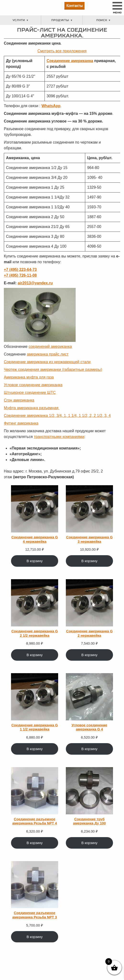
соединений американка (50, 347)
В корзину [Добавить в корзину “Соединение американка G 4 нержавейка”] (35, 561)
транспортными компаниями (59, 437)
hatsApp (53, 106)
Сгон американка (19, 400)
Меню (117, 12)
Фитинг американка (21, 423)
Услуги (19, 20)
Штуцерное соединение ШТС (30, 393)
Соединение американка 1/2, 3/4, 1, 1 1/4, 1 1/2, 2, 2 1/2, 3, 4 (57, 416)
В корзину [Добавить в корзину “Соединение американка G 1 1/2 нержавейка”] (35, 749)
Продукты (60, 20)
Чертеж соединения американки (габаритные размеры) (53, 370)
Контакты (74, 5)
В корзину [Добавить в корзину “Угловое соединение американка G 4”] (89, 749)
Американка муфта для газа (29, 377)
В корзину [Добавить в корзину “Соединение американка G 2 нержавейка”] (89, 655)
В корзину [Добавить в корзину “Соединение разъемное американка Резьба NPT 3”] (35, 937)
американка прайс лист (48, 354)
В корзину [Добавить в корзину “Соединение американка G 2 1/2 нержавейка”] (35, 655)
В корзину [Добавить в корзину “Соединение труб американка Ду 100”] (89, 843)
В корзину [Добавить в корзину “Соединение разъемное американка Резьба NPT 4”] (35, 843)
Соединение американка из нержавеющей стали (47, 362)
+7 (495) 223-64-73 (20, 270)
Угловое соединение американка (33, 385)
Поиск (102, 20)
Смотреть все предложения (62, 51)
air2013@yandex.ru (35, 283)
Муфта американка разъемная (32, 408)
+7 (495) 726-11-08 (20, 275)
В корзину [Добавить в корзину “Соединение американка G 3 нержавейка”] (89, 561)
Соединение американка (70, 61)
